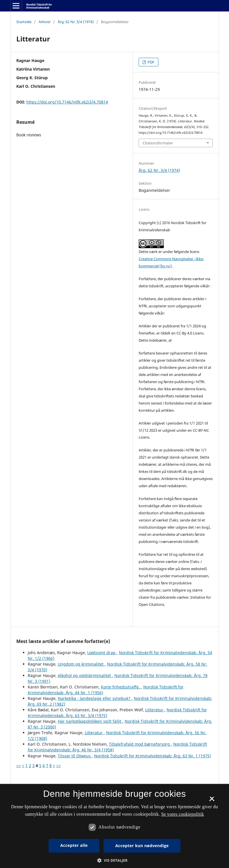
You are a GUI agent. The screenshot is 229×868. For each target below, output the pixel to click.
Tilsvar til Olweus (75, 756)
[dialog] (114, 826)
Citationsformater (158, 143)
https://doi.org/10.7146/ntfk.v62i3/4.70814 (67, 102)
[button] (114, 860)
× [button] (212, 801)
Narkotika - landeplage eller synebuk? (95, 698)
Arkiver (45, 22)
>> (59, 766)
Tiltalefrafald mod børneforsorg (140, 744)
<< (19, 766)
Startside (24, 22)
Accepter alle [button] (74, 845)
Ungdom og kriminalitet (81, 664)
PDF (151, 62)
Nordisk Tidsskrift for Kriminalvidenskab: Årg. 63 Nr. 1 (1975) (153, 756)
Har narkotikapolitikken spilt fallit (90, 721)
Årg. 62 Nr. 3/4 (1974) (76, 22)
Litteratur (155, 710)
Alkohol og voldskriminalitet (85, 675)
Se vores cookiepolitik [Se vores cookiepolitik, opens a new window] (183, 814)
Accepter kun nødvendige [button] (142, 846)
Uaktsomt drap (102, 653)
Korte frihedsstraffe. (121, 687)
